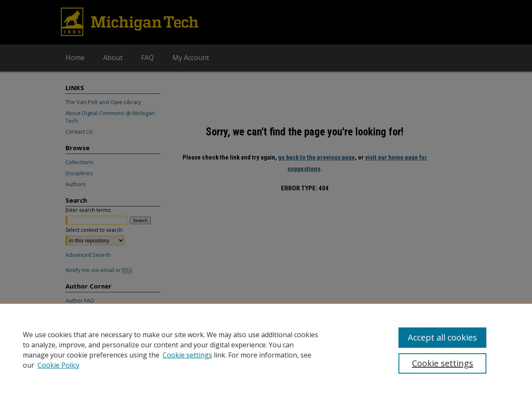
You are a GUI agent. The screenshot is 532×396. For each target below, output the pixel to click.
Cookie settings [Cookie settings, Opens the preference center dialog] (443, 363)
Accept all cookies (442, 337)
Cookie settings (187, 355)
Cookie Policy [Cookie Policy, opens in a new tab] (59, 365)
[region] (266, 349)
